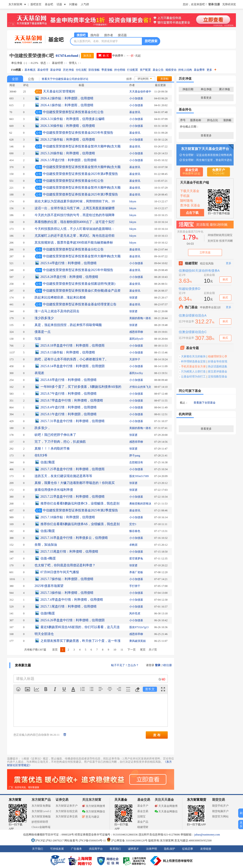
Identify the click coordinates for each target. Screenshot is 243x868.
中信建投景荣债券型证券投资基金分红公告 (73, 112)
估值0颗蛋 (48, 613)
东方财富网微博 (94, 806)
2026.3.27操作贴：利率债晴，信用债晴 (68, 140)
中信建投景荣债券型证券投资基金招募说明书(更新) (79, 284)
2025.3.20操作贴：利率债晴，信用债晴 (68, 153)
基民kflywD (136, 339)
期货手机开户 (220, 806)
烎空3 (133, 524)
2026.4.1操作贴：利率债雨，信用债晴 (67, 105)
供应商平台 (96, 849)
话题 (59, 4)
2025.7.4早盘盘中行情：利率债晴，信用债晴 (72, 600)
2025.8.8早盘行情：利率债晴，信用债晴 (69, 380)
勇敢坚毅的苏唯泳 (140, 504)
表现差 (39, 373)
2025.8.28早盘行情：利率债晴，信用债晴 (69, 277)
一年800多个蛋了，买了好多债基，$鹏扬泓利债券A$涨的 (81, 387)
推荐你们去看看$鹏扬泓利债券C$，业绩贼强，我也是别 (80, 503)
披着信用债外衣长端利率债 (54, 490)
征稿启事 (188, 849)
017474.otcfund (67, 56)
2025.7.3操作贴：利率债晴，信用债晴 (67, 593)
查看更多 (206, 98)
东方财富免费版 (41, 806)
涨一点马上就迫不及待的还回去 (57, 311)
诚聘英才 (133, 849)
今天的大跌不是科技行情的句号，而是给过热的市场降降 (75, 215)
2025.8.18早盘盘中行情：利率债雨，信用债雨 (73, 346)
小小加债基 (136, 98)
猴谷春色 (135, 531)
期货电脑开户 (220, 811)
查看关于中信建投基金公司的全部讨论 (65, 79)
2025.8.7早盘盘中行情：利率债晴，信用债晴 (72, 400)
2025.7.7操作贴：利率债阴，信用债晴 (67, 579)
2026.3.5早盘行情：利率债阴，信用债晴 (69, 160)
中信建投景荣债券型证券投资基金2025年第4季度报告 (80, 174)
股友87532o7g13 (139, 627)
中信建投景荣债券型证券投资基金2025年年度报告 (78, 133)
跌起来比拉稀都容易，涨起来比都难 (60, 297)
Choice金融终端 (41, 827)
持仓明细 (120, 70)
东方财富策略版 (41, 816)
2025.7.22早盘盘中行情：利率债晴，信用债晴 (73, 497)
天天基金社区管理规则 (59, 91)
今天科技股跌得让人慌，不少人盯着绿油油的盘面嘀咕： (75, 229)
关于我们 (38, 849)
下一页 (132, 650)
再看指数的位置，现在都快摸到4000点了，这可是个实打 (75, 222)
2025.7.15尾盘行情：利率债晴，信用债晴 (69, 552)
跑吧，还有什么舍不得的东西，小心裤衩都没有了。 (71, 359)
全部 (15, 79)
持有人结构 (185, 70)
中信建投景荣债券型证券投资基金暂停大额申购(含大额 (82, 146)
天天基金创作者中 (140, 92)
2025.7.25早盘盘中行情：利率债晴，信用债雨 (73, 469)
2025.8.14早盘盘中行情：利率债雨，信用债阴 (73, 366)
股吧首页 (36, 4)
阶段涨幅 (94, 70)
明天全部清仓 (44, 634)
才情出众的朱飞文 (140, 387)
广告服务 (76, 849)
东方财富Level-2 (41, 811)
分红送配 (81, 70)
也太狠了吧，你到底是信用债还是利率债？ (65, 565)
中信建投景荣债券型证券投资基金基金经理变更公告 (80, 304)
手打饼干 (135, 586)
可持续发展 (57, 849)
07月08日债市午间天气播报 (60, 572)
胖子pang (135, 456)
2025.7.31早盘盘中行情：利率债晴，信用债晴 (73, 421)
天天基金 (121, 800)
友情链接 (206, 849)
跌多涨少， (43, 428)
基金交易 (143, 811)
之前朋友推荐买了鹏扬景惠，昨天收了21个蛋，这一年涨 (81, 641)
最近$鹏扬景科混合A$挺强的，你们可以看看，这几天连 (80, 627)
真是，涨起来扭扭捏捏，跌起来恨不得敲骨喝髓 (68, 325)
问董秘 (73, 4)
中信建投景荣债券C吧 (32, 56)
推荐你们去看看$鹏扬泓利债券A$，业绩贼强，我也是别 (80, 524)
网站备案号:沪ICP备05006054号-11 (85, 841)
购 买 (106, 56)
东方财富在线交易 (67, 811)
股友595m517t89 (139, 476)
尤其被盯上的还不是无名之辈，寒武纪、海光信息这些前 (75, 236)
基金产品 (143, 822)
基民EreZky (136, 373)
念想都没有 (136, 462)
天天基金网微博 (166, 806)
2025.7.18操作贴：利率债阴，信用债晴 (68, 517)
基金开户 (143, 806)
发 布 (157, 735)
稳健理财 (143, 827)
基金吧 (49, 4)
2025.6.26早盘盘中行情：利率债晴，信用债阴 (73, 620)
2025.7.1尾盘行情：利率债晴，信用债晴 (69, 606)
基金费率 (199, 70)
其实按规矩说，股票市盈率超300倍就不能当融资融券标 (74, 243)
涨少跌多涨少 (44, 318)
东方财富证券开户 (67, 806)
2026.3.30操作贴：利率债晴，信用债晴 (68, 126)
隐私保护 (170, 849)
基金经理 (43, 70)
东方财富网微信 (94, 811)
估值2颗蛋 (48, 462)
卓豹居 (133, 545)
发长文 (150, 689)
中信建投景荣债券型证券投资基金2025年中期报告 (78, 270)
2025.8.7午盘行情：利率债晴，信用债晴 (69, 394)
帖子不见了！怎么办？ (125, 665)
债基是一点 (43, 332)
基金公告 (158, 70)
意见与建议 (91, 817)
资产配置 (145, 70)
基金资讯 (135, 112)
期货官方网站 (220, 816)
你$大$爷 (41, 455)
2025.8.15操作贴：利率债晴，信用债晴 (68, 352)
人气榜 (85, 4)
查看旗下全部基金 (205, 403)
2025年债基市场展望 (49, 586)
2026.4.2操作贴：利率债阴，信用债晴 (67, 98)
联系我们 (115, 849)
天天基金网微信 (166, 811)
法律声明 (151, 849)
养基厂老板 (136, 572)
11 (122, 650)
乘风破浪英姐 (138, 641)
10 (115, 650)
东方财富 (15, 800)
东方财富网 (15, 4)
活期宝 (141, 816)
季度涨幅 (107, 70)
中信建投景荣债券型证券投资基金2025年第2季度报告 (80, 510)
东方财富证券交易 (67, 816)
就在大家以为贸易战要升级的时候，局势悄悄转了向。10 (75, 201)
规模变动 (171, 70)
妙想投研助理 (40, 822)
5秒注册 (167, 665)
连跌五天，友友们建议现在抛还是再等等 (63, 476)
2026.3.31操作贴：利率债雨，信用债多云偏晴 (73, 119)
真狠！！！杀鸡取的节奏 (52, 449)
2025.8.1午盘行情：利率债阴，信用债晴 (69, 414)
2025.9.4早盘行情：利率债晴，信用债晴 (69, 263)
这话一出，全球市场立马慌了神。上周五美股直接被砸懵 (75, 208)
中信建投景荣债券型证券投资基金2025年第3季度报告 (80, 194)
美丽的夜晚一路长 (140, 318)
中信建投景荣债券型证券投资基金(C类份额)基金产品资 (82, 291)
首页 (55, 650)
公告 (31, 79)
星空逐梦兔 (136, 559)
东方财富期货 (197, 800)
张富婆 (133, 298)
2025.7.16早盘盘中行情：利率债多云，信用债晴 (74, 538)
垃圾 (38, 339)
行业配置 (132, 70)
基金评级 (56, 70)
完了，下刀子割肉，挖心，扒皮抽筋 (60, 442)
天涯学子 (135, 359)
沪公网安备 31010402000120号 (127, 841)
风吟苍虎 (135, 613)
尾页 (143, 650)
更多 (211, 70)
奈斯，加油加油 (46, 545)
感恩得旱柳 (136, 332)
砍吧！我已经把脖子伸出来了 (55, 435)
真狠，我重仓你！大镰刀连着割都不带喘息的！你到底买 (75, 483)
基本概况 (30, 70)
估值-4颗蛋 (48, 558)
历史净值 (68, 70)
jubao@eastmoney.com (207, 835)
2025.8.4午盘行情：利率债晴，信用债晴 (69, 407)
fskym (133, 201)
